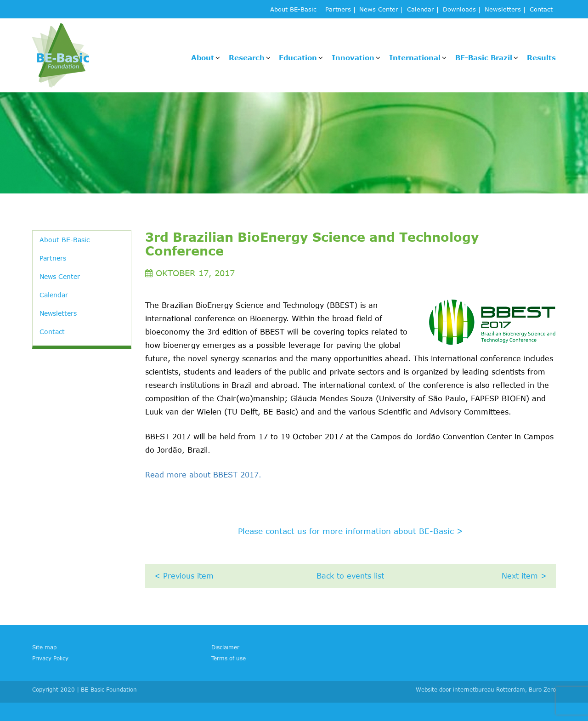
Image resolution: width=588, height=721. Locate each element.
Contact (541, 10)
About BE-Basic (293, 10)
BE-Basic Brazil (484, 57)
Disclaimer (225, 647)
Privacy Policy (50, 658)
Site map (44, 647)
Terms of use (229, 658)
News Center (379, 10)
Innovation (353, 57)
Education (298, 57)
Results (541, 57)
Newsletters (503, 10)
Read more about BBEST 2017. (203, 475)
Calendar (421, 10)
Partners (338, 10)
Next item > (524, 576)
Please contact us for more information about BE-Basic (351, 531)
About (203, 57)
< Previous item (184, 576)
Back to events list (350, 576)
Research (247, 57)
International (415, 57)
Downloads (459, 10)
